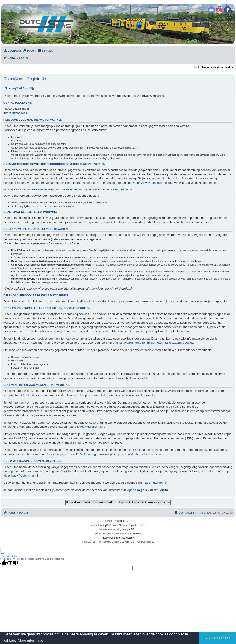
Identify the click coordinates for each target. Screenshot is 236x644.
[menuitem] (12, 51)
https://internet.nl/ (155, 483)
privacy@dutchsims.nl (152, 183)
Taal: (197, 67)
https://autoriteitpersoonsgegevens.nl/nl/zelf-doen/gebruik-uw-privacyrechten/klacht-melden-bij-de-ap (95, 454)
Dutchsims (126, 521)
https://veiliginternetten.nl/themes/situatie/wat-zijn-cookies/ (155, 343)
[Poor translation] (12, 563)
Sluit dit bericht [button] (217, 638)
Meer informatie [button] (31, 640)
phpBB (106, 525)
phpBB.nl (132, 529)
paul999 (137, 534)
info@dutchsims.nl (16, 113)
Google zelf (138, 378)
